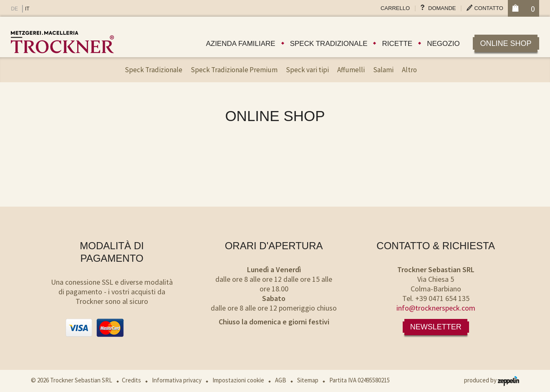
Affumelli (351, 70)
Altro (409, 70)
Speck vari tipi (307, 70)
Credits (131, 380)
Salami (383, 70)
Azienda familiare (240, 44)
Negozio (443, 44)
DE (14, 9)
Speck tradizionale (329, 44)
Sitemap (308, 380)
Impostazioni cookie (238, 380)
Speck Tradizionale (154, 70)
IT (27, 9)
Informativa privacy (177, 380)
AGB (281, 380)
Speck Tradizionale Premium (234, 70)
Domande (442, 8)
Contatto (488, 8)
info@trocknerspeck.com (436, 308)
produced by (492, 380)
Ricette (397, 44)
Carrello (395, 8)
